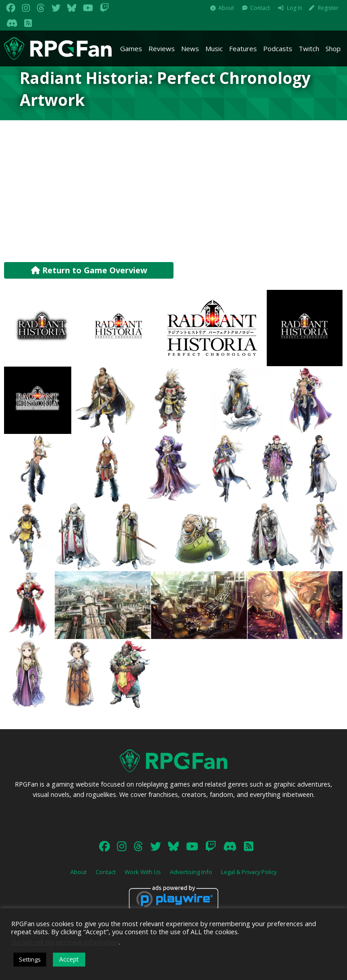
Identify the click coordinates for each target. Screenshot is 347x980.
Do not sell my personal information (65, 942)
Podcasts (278, 48)
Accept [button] (69, 959)
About (226, 8)
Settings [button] (30, 959)
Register (328, 8)
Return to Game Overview (89, 270)
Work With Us (143, 872)
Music (214, 48)
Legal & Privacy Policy (249, 872)
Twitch (309, 48)
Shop (333, 48)
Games (131, 48)
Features (243, 48)
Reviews (162, 48)
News (190, 48)
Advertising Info (191, 872)
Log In (295, 8)
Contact (260, 8)
